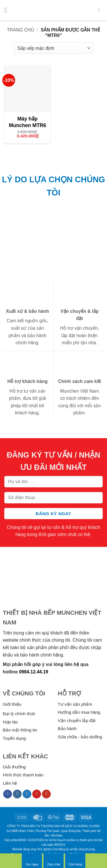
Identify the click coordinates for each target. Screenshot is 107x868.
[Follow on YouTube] (46, 794)
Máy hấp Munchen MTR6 (28, 122)
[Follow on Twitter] (27, 794)
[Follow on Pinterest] (37, 794)
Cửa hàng (75, 861)
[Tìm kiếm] (100, 10)
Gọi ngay (32, 861)
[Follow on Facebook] (8, 794)
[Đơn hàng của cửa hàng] (53, 48)
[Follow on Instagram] (17, 794)
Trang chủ (21, 30)
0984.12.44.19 (34, 672)
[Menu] (8, 10)
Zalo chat (53, 861)
